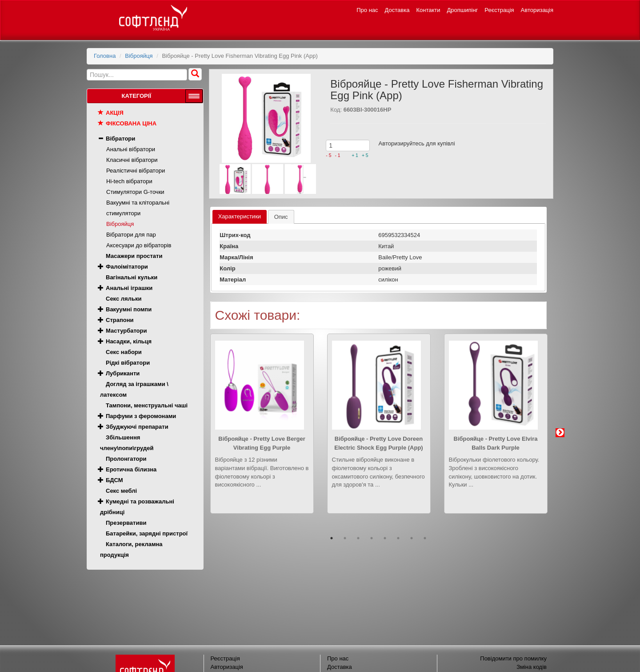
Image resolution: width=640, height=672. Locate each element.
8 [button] (425, 538)
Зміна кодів (532, 667)
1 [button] (332, 538)
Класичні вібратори (132, 160)
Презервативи (126, 523)
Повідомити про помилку (513, 658)
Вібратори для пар (131, 235)
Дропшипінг (463, 10)
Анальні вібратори (131, 149)
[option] (262, 430)
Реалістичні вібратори (136, 171)
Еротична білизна (131, 469)
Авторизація (537, 10)
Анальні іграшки (129, 288)
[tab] (240, 217)
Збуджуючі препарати (137, 427)
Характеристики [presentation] (240, 216)
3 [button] (358, 538)
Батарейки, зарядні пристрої (147, 533)
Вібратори (120, 139)
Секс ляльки (124, 299)
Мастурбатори (126, 331)
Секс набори (124, 352)
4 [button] (372, 538)
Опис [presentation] (281, 217)
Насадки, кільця (129, 341)
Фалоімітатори (127, 267)
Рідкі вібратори (128, 363)
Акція (115, 113)
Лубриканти (123, 373)
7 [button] (412, 538)
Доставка (397, 10)
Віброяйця (139, 56)
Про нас (367, 10)
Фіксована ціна (131, 123)
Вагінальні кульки (132, 277)
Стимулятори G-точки (135, 192)
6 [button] (398, 538)
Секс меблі (121, 491)
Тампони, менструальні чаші (147, 405)
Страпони (120, 320)
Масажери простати (134, 256)
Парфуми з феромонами (141, 416)
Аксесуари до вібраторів (139, 245)
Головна (105, 56)
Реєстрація (499, 10)
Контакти (428, 10)
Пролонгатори (126, 459)
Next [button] (560, 433)
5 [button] (385, 538)
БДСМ (114, 480)
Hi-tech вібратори (129, 181)
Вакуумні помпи (129, 309)
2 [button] (345, 538)
